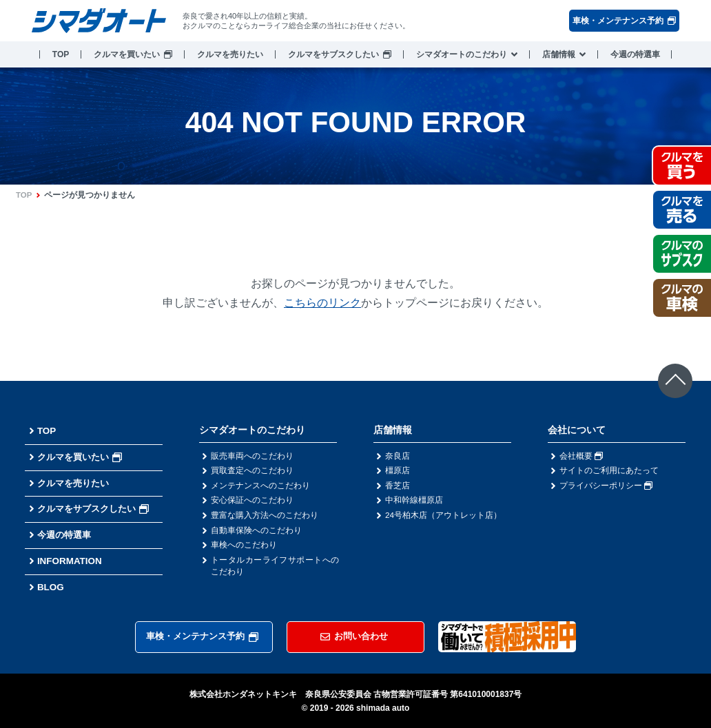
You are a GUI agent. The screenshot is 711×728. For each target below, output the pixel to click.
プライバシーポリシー (606, 486)
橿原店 (398, 471)
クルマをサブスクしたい (333, 54)
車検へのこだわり (244, 547)
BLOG (51, 587)
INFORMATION (71, 561)
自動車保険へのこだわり (256, 532)
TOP (61, 54)
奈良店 (398, 456)
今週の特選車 (635, 54)
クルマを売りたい (230, 54)
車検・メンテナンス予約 (624, 21)
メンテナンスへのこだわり (260, 486)
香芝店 (398, 486)
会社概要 (581, 456)
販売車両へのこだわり (252, 456)
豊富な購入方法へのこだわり (265, 517)
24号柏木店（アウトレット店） (443, 517)
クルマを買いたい (127, 54)
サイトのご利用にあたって (609, 471)
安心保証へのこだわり (252, 501)
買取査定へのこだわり (252, 471)
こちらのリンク (322, 303)
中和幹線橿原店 (414, 501)
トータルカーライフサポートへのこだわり (275, 568)
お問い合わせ (354, 636)
